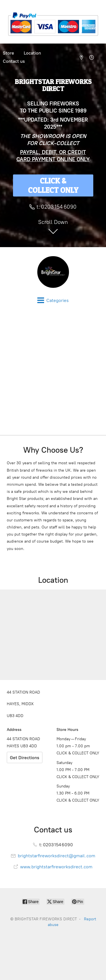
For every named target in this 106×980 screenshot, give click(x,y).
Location (32, 53)
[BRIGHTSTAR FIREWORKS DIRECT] (53, 272)
